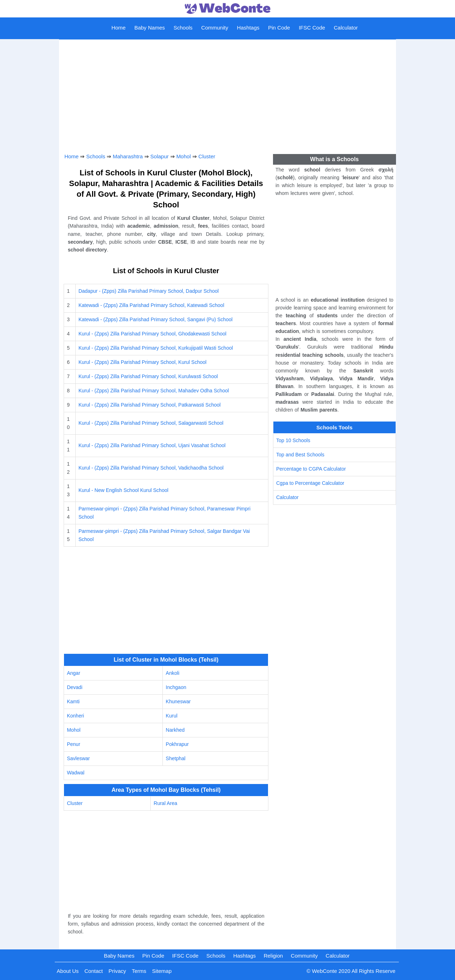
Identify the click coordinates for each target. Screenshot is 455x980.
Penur (73, 744)
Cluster (207, 156)
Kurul (172, 716)
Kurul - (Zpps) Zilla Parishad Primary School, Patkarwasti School (150, 405)
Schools (183, 28)
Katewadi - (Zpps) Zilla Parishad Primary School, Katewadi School (151, 305)
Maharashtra (128, 156)
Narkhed (175, 730)
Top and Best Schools (300, 455)
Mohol (184, 156)
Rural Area (165, 803)
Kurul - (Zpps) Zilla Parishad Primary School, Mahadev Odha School (154, 391)
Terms (139, 971)
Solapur (160, 156)
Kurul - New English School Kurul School (124, 490)
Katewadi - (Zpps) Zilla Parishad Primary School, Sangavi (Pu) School (156, 319)
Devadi (75, 687)
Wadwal (76, 773)
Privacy (117, 971)
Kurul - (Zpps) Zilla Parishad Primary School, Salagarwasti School (151, 423)
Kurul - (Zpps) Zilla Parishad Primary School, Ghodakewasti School (152, 334)
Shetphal (175, 758)
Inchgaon (176, 687)
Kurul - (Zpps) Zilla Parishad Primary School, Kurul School (143, 362)
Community (215, 28)
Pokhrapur (177, 744)
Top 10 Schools (293, 440)
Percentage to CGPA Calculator (311, 469)
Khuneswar (178, 701)
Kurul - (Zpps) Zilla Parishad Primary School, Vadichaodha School (151, 468)
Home (118, 28)
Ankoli (172, 673)
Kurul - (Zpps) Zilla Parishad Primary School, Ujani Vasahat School (152, 445)
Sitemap (162, 971)
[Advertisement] (227, 94)
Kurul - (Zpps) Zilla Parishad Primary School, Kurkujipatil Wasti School (156, 348)
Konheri (75, 716)
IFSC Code (312, 28)
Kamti (73, 701)
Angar (73, 673)
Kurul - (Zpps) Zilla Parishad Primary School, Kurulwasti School (148, 376)
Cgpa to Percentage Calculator (310, 483)
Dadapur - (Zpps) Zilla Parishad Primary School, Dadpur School (149, 291)
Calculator (346, 28)
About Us (68, 971)
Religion (273, 956)
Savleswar (78, 758)
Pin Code (279, 28)
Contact (93, 971)
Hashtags (248, 28)
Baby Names (150, 28)
